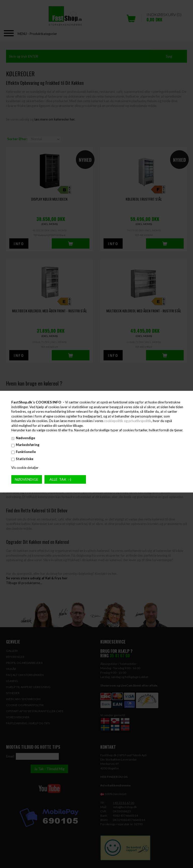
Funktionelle (26, 452)
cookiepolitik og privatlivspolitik (128, 421)
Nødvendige (26, 438)
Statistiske (25, 459)
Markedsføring (28, 445)
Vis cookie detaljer (25, 468)
